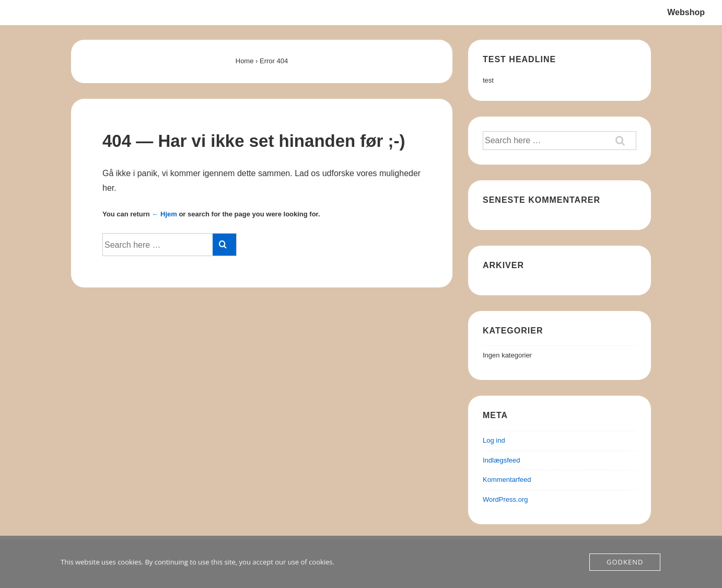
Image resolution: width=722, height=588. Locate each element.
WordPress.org (505, 499)
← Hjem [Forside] (164, 214)
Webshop (686, 12)
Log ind (494, 440)
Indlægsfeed (502, 460)
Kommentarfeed (507, 480)
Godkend (625, 562)
